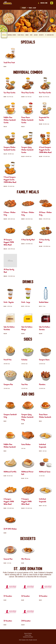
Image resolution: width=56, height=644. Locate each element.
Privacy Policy (28, 635)
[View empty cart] (52, 3)
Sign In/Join (42, 3)
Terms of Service (28, 633)
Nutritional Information (28, 637)
